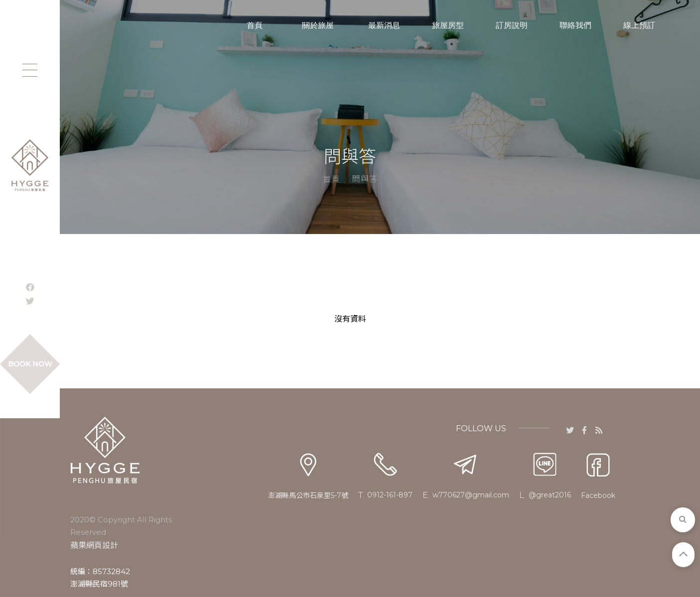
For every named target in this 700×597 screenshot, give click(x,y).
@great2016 (550, 495)
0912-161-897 (390, 495)
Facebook (598, 495)
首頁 (331, 179)
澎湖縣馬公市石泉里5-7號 (308, 495)
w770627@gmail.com (471, 495)
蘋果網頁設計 (94, 545)
